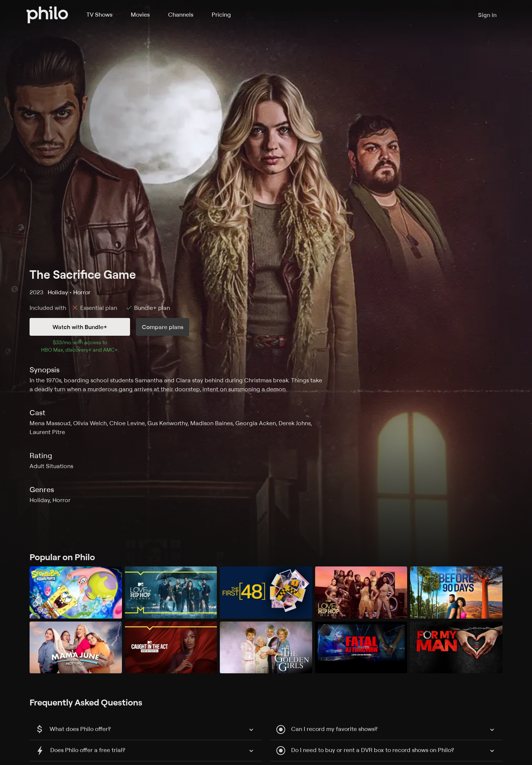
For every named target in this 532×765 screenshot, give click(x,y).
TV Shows (99, 14)
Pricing (221, 14)
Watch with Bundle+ (80, 327)
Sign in (487, 15)
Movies (140, 14)
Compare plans (163, 327)
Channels (181, 14)
